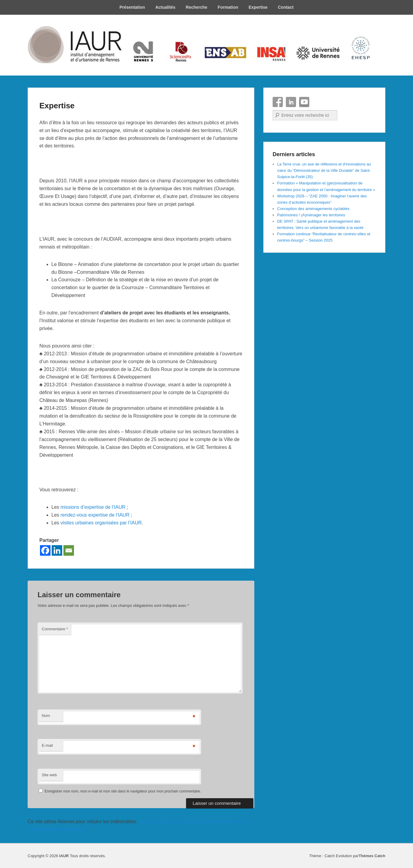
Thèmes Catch (372, 856)
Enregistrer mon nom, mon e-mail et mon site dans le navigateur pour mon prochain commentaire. (123, 791)
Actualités (165, 7)
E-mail (47, 745)
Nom (46, 716)
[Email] (69, 550)
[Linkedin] (57, 550)
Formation (228, 7)
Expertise (258, 7)
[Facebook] (45, 550)
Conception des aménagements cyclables (313, 209)
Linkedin (291, 102)
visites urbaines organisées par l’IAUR (101, 523)
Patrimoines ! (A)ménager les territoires (311, 215)
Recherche (197, 7)
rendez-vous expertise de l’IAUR (95, 515)
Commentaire (55, 629)
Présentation (132, 7)
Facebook (278, 102)
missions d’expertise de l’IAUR (93, 507)
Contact (286, 7)
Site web (49, 775)
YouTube (304, 102)
